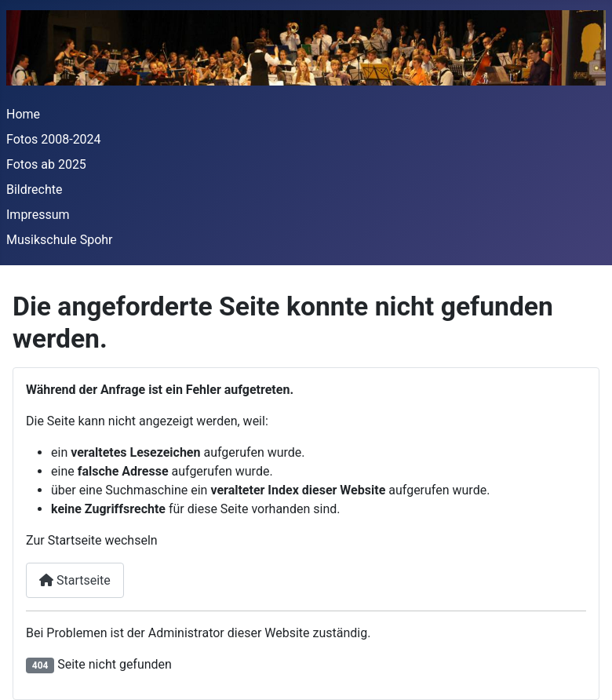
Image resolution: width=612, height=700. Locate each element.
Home (23, 114)
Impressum (38, 215)
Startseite (75, 580)
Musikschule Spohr (60, 240)
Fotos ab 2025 (46, 164)
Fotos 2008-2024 (54, 139)
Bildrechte (34, 190)
